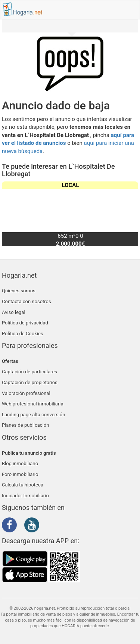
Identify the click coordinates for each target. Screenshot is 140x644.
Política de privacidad (25, 323)
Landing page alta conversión (33, 415)
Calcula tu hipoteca (23, 485)
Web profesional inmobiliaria (33, 404)
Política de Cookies (23, 334)
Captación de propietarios (30, 382)
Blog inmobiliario (20, 463)
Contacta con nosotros (27, 301)
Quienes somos (19, 291)
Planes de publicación (25, 425)
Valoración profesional (26, 393)
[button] (129, 214)
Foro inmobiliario (20, 474)
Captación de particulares (29, 372)
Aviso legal (14, 312)
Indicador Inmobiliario (25, 496)
